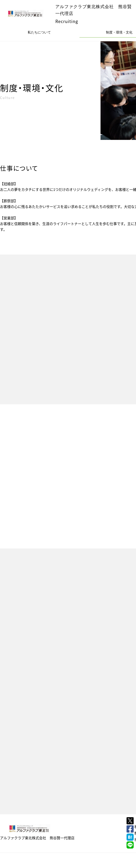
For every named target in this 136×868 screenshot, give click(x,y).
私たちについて (39, 32)
